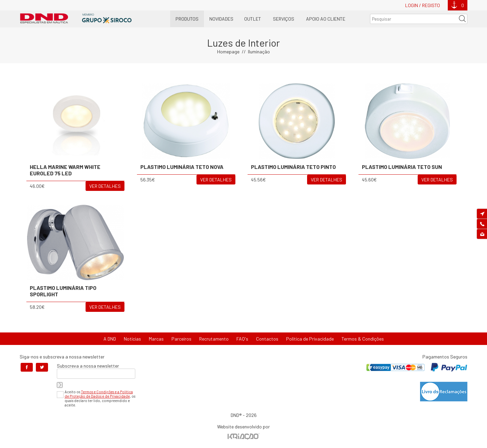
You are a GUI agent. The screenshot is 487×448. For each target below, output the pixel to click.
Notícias (132, 339)
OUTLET (253, 19)
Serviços (284, 19)
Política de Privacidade (310, 339)
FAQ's (242, 339)
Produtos (187, 19)
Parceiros (181, 339)
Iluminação (259, 52)
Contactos (267, 339)
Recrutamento (214, 339)
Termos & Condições (363, 339)
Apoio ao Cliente (326, 19)
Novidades (221, 19)
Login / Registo (423, 5)
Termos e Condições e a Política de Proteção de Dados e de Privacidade (99, 394)
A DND (110, 339)
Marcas (156, 339)
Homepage (228, 52)
